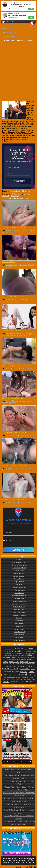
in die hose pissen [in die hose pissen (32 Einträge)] (23, 658)
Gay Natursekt (19, 582)
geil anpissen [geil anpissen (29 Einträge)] (27, 653)
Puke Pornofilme (19, 626)
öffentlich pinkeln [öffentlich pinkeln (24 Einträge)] (15, 682)
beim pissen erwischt (13, 468)
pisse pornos (23, 299)
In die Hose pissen (19, 590)
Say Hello (31, 9)
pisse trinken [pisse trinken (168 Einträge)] (25, 674)
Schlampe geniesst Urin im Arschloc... (14, 500)
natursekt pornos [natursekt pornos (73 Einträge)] (10, 669)
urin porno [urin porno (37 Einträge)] (19, 679)
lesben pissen (17, 194)
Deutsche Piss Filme (19, 568)
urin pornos (19, 435)
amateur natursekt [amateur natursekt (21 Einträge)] (9, 649)
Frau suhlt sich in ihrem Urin (11, 365)
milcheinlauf (17, 230)
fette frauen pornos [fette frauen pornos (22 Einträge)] (17, 653)
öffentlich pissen (7, 470)
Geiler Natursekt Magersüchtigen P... (14, 398)
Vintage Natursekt (19, 640)
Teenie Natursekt (19, 632)
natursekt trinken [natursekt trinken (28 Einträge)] (25, 669)
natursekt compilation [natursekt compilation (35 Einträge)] (16, 664)
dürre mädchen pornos (13, 401)
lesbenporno (28, 194)
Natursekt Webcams (19, 615)
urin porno (30, 368)
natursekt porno (24, 335)
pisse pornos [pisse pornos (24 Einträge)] (12, 675)
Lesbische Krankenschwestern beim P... (15, 331)
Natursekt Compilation (19, 604)
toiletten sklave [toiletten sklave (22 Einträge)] (25, 677)
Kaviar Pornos (19, 593)
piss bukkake (22, 265)
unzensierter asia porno (10, 301)
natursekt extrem (11, 265)
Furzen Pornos (19, 579)
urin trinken (28, 435)
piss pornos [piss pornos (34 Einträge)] (11, 677)
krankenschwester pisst (14, 334)
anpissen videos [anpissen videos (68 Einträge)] (17, 651)
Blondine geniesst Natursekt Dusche (14, 432)
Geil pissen (19, 585)
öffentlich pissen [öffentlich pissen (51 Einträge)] (27, 682)
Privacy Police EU (30, 867)
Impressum (18, 867)
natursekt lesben (13, 335)
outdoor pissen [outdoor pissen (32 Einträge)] (8, 672)
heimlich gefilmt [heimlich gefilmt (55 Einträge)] (25, 655)
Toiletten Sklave (19, 635)
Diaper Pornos (19, 571)
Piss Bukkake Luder (9, 262)
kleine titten (20, 503)
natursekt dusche (28, 230)
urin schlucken (7, 266)
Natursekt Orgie (19, 610)
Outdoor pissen (19, 621)
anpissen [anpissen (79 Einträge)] (20, 649)
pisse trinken (15, 196)
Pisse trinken (27, 191)
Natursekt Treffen (8, 29)
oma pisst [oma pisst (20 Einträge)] (33, 669)
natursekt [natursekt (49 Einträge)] (24, 662)
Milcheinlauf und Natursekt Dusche (13, 227)
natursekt (6, 196)
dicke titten (9, 368)
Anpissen (19, 559)
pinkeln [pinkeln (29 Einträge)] (17, 672)
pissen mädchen (20, 368)
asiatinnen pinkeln (12, 299)
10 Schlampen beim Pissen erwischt (14, 465)
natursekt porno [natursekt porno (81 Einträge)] (25, 666)
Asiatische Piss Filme (19, 562)
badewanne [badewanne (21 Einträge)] (28, 652)
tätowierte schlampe (9, 232)
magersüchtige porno (9, 403)
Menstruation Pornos (19, 596)
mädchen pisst (27, 401)
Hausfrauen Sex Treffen (10, 25)
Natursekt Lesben (15, 191)
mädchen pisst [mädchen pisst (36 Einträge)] (14, 662)
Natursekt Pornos (8, 21)
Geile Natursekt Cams (9, 32)
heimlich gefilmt (26, 468)
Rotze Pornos (19, 629)
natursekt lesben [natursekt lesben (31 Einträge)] (30, 664)
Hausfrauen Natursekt (19, 587)
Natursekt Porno (19, 612)
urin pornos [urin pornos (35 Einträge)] (27, 679)
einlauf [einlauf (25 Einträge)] (9, 653)
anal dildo (9, 230)
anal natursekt (11, 503)
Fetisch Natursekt (19, 576)
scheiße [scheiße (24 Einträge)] (18, 677)
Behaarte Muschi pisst (19, 565)
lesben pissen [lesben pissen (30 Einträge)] (12, 660)
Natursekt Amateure (19, 601)
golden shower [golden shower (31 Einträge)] (13, 655)
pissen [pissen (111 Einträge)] (24, 671)
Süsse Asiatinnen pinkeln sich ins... (13, 296)
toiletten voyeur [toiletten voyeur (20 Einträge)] (10, 679)
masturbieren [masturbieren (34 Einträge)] (22, 660)
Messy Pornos (19, 598)
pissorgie (31, 265)
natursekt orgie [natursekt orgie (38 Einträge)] (10, 666)
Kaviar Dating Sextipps (10, 36)
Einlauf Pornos (19, 573)
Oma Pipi (19, 618)
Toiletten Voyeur (19, 637)
